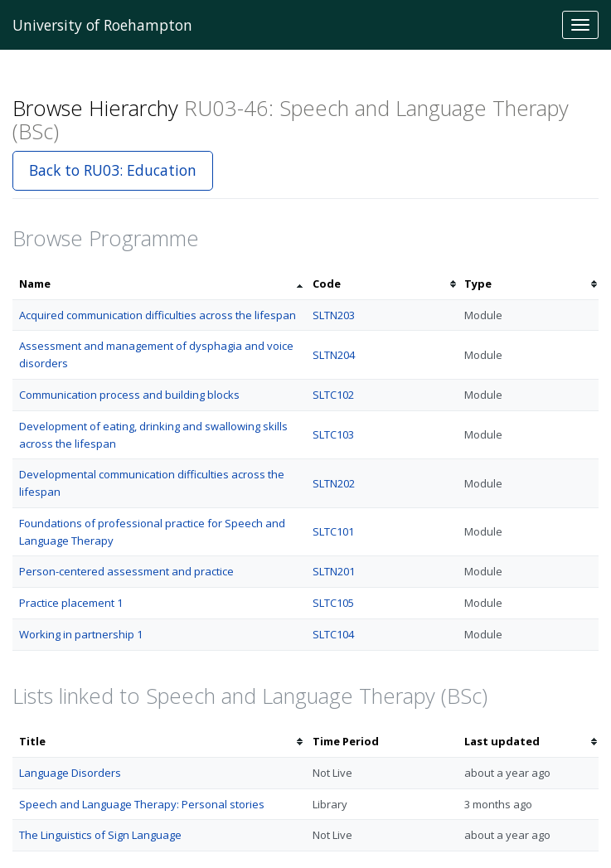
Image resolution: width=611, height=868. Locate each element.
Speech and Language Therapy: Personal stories (142, 804)
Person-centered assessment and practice (126, 571)
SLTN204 (334, 355)
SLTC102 (333, 395)
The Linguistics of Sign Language (100, 835)
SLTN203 (334, 315)
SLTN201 (334, 571)
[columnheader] (159, 284)
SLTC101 (333, 531)
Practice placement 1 (71, 603)
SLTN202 (334, 483)
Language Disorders (70, 773)
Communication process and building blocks (129, 395)
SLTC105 (333, 603)
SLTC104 (333, 634)
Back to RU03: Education (113, 170)
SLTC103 (333, 434)
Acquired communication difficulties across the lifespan (158, 315)
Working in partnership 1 (81, 634)
